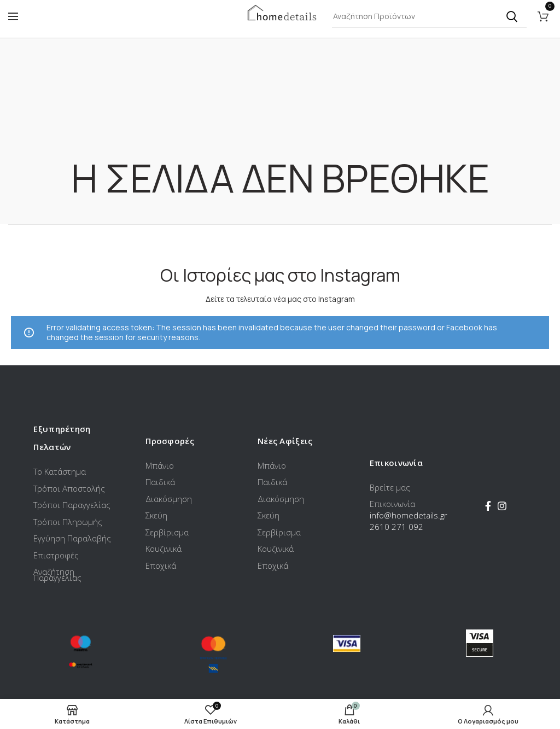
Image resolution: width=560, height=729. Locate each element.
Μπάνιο (160, 465)
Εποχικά (161, 565)
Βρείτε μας (390, 487)
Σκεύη (156, 515)
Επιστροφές (56, 555)
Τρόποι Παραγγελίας (72, 505)
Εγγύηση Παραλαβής (72, 538)
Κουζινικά (164, 549)
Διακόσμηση (169, 499)
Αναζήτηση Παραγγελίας (57, 575)
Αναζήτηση (512, 16)
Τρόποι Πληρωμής (68, 522)
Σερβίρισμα (167, 532)
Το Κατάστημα (60, 471)
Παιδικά (160, 482)
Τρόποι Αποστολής (69, 488)
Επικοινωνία (392, 504)
